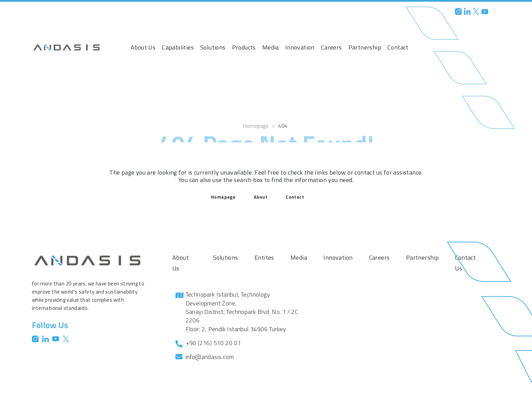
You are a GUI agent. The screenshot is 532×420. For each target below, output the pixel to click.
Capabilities (178, 47)
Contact (398, 47)
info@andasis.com (210, 357)
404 (283, 135)
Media (271, 47)
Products (244, 47)
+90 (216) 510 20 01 (213, 343)
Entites (264, 257)
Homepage (256, 135)
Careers (331, 47)
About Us (143, 47)
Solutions (213, 47)
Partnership (365, 47)
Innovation (300, 47)
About (261, 197)
